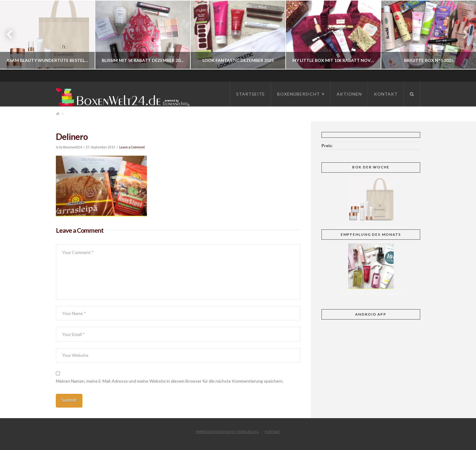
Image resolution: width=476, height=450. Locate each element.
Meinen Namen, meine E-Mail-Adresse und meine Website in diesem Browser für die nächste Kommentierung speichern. (170, 381)
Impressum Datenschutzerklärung (227, 432)
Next (463, 35)
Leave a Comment (132, 147)
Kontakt (272, 432)
